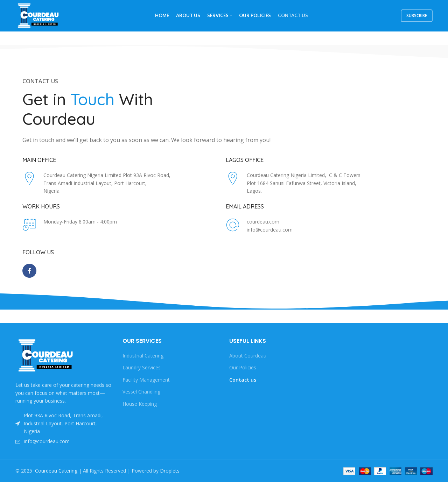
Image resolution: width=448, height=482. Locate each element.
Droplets (170, 471)
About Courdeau (248, 356)
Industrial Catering (143, 356)
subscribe (417, 16)
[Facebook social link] (29, 271)
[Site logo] (39, 15)
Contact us (243, 380)
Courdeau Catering (56, 471)
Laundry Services (142, 367)
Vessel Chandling (141, 392)
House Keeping (140, 404)
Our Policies (243, 367)
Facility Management (146, 380)
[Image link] (47, 355)
